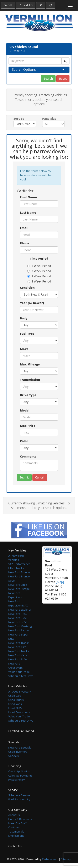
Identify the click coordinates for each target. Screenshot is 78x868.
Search (48, 79)
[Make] (39, 356)
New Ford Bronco (19, 572)
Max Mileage (30, 364)
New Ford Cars (17, 647)
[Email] (39, 235)
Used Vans (15, 704)
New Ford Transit (19, 643)
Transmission (30, 380)
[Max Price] (39, 432)
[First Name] (39, 204)
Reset (63, 79)
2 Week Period (39, 271)
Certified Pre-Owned (21, 731)
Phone (25, 243)
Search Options (24, 69)
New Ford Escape (19, 589)
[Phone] (39, 250)
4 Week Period (39, 276)
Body (24, 318)
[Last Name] (39, 219)
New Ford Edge (18, 585)
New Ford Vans (18, 655)
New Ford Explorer (20, 610)
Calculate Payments (20, 776)
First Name (28, 197)
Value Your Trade (19, 672)
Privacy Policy (16, 780)
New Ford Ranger (19, 630)
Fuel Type (27, 334)
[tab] (39, 70)
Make (24, 349)
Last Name (28, 212)
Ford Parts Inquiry (19, 799)
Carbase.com (50, 859)
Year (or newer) (32, 303)
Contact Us (15, 846)
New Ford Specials (20, 748)
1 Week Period (39, 266)
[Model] (39, 417)
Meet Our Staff (17, 823)
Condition (27, 288)
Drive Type (28, 395)
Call (8, 5)
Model (25, 410)
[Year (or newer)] (39, 310)
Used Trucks (16, 700)
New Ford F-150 (18, 614)
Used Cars (15, 696)
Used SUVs (15, 708)
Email (24, 228)
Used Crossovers (19, 712)
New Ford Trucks (19, 651)
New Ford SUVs (18, 659)
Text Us (26, 5)
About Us (14, 815)
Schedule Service (19, 795)
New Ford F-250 (18, 618)
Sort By (19, 119)
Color (24, 441)
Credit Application (19, 771)
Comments (28, 456)
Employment (16, 836)
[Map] (60, 582)
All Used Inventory (20, 692)
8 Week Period (39, 281)
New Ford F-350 (18, 622)
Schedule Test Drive (21, 676)
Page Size (49, 119)
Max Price (28, 426)
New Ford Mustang (20, 626)
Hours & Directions (20, 819)
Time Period (39, 259)
